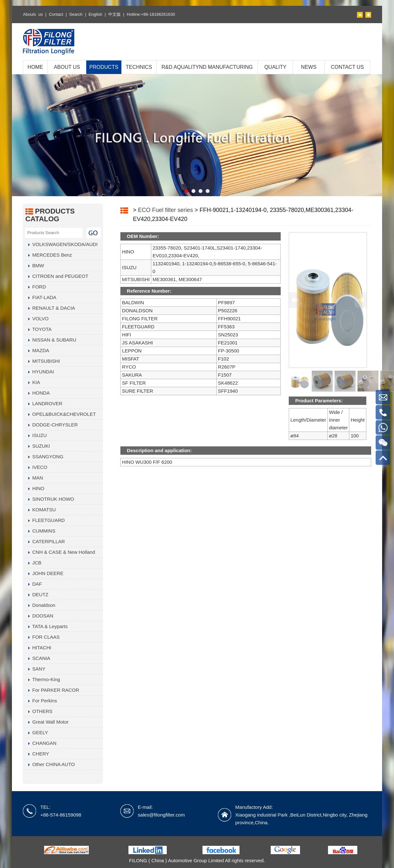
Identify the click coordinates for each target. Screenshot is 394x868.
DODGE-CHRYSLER (50, 425)
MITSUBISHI (41, 361)
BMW (33, 265)
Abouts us (33, 14)
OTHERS (38, 711)
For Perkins (40, 701)
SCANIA (37, 658)
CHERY (36, 754)
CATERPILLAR (44, 541)
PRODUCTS (104, 67)
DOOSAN (38, 616)
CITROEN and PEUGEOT (56, 276)
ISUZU (35, 435)
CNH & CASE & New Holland (59, 552)
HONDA (36, 393)
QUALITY (275, 67)
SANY (34, 669)
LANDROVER (42, 403)
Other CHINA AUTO (49, 764)
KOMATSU (39, 510)
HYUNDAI (38, 372)
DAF (32, 584)
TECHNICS (139, 67)
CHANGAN (40, 743)
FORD (34, 287)
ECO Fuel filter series (166, 210)
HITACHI (37, 648)
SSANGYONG (43, 457)
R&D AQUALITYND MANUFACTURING (207, 67)
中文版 (114, 14)
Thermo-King (41, 679)
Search (76, 14)
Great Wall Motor (46, 722)
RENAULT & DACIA (49, 308)
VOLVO (36, 319)
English (95, 14)
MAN (33, 478)
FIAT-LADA (40, 297)
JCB (32, 563)
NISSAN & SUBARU (50, 340)
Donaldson (39, 605)
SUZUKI (36, 446)
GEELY (35, 732)
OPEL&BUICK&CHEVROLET (59, 414)
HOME (35, 67)
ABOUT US (67, 67)
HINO (34, 488)
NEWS (309, 67)
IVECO (35, 467)
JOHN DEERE (43, 573)
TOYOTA (37, 329)
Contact (56, 14)
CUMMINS (39, 531)
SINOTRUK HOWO (48, 499)
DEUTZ (36, 594)
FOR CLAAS (41, 637)
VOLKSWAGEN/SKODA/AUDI (60, 244)
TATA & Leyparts (45, 626)
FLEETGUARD (44, 520)
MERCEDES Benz (47, 255)
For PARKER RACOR (51, 690)
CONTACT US (347, 67)
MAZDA (36, 350)
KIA (31, 382)
